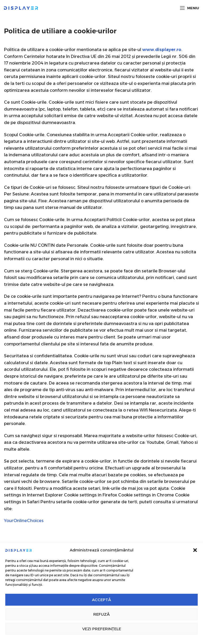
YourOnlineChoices (24, 521)
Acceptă (101, 600)
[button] (195, 550)
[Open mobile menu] (189, 8)
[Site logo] (21, 8)
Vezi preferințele (102, 629)
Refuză (101, 614)
